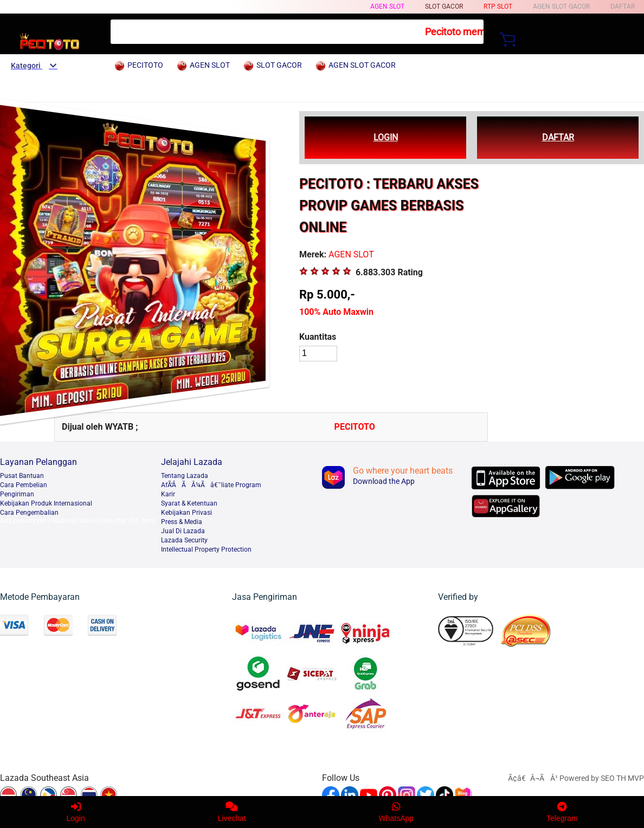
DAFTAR (558, 137)
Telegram (562, 812)
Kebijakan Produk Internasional (46, 503)
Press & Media (182, 522)
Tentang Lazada (185, 476)
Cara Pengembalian (29, 513)
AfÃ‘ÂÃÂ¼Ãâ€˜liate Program (211, 485)
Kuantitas (318, 337)
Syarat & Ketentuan (189, 503)
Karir (168, 494)
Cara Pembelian (24, 485)
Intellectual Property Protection (206, 549)
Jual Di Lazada (183, 531)
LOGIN (386, 137)
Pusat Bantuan (22, 476)
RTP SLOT (498, 7)
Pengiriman (17, 494)
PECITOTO (355, 427)
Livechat (232, 812)
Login (75, 812)
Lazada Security (184, 540)
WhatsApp (397, 812)
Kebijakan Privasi (186, 513)
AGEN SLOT (387, 7)
